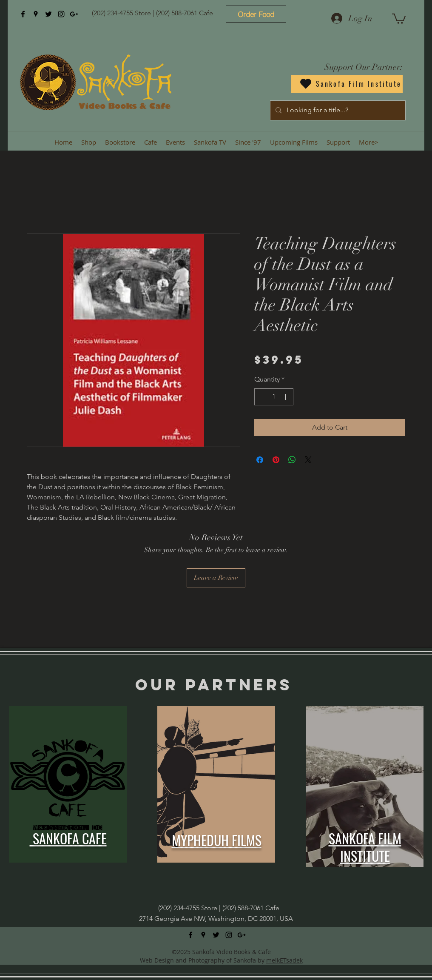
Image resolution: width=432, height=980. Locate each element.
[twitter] (48, 14)
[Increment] (286, 397)
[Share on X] (308, 460)
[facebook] (23, 14)
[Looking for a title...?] (337, 110)
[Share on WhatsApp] (292, 460)
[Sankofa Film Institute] (347, 84)
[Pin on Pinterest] (276, 460)
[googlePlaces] (36, 14)
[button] (399, 18)
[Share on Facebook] (260, 460)
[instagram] (61, 14)
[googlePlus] (74, 14)
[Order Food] (256, 14)
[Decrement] (261, 397)
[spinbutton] (274, 397)
